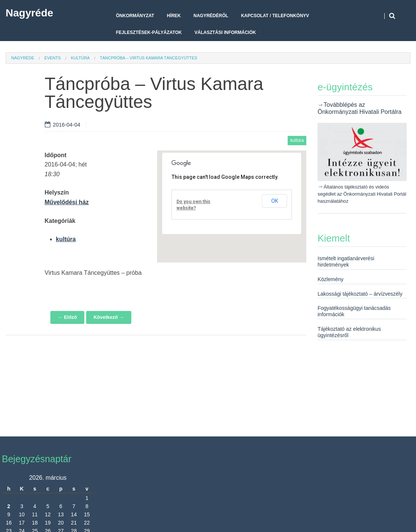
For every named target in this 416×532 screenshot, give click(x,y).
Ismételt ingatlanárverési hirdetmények (346, 262)
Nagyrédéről (211, 16)
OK (275, 201)
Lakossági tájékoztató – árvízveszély (360, 294)
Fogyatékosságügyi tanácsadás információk (354, 311)
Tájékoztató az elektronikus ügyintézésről (349, 332)
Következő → (109, 317)
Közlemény (330, 279)
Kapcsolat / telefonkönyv (275, 16)
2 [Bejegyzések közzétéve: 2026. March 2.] (9, 506)
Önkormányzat (135, 16)
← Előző (67, 317)
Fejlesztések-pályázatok (149, 32)
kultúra (80, 58)
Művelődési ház (67, 202)
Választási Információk (225, 32)
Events (53, 58)
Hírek (174, 16)
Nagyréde (29, 13)
